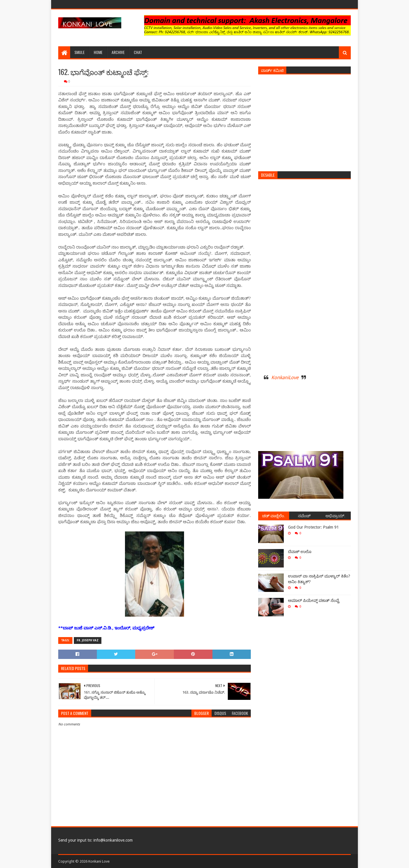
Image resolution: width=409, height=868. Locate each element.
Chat (138, 52)
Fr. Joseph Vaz (88, 640)
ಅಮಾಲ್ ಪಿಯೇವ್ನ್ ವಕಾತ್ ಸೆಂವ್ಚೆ (314, 600)
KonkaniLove (285, 377)
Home (98, 52)
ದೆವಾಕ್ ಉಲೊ (300, 552)
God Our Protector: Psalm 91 (313, 527)
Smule (80, 52)
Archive (118, 52)
